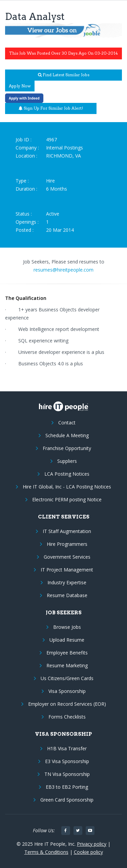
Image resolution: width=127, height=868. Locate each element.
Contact (67, 423)
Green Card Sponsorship (67, 800)
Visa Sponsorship (67, 691)
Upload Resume (67, 640)
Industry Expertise (67, 582)
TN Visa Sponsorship (67, 774)
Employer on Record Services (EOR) (67, 704)
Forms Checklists (67, 717)
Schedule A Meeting (67, 435)
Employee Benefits (67, 653)
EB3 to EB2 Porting (67, 787)
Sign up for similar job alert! (51, 108)
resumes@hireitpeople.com (63, 270)
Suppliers (67, 461)
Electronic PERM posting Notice (67, 499)
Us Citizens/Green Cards (67, 678)
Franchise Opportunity (67, 448)
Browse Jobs (67, 627)
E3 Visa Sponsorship (67, 761)
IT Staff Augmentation (67, 531)
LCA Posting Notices (67, 474)
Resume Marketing (67, 665)
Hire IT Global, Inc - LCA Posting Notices (67, 487)
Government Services (67, 557)
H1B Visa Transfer (67, 748)
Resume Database (67, 595)
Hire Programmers (67, 544)
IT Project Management (67, 570)
